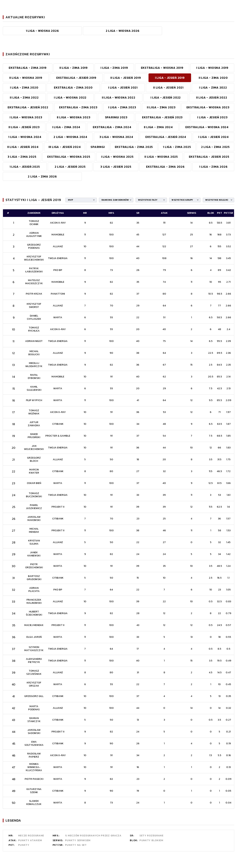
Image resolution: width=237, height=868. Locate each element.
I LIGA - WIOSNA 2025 (117, 157)
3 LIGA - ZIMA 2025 (22, 157)
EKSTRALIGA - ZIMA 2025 (134, 147)
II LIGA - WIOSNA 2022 (119, 97)
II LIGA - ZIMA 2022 (24, 97)
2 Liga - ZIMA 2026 (42, 176)
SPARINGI (98, 147)
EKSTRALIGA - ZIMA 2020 (73, 87)
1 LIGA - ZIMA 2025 (177, 147)
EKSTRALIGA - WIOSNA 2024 (207, 127)
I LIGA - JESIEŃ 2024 (213, 137)
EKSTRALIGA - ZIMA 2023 (78, 107)
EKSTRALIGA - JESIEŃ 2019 (76, 78)
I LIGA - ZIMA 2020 (24, 87)
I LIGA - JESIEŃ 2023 (212, 117)
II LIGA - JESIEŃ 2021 (168, 87)
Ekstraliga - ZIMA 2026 (165, 167)
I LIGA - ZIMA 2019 (114, 68)
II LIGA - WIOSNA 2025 (161, 157)
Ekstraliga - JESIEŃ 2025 (209, 157)
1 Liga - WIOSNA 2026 (42, 31)
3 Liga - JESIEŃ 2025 (116, 167)
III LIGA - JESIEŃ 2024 (65, 147)
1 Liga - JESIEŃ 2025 (25, 167)
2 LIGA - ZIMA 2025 (215, 147)
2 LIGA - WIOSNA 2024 (70, 137)
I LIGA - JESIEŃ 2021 (123, 87)
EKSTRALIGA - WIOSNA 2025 (69, 157)
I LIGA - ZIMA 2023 (122, 107)
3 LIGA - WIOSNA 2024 (116, 137)
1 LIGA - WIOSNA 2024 (25, 137)
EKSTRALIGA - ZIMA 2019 (28, 68)
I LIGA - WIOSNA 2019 (212, 68)
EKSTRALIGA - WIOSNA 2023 (208, 107)
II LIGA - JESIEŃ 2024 (23, 147)
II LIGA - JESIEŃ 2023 (24, 127)
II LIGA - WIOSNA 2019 (26, 78)
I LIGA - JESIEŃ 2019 (170, 78)
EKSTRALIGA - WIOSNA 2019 (162, 68)
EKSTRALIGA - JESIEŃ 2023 (162, 117)
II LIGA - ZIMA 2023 (161, 107)
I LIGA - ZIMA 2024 (66, 127)
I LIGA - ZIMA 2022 (213, 87)
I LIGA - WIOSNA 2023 (26, 117)
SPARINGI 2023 (116, 117)
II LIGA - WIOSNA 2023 (74, 117)
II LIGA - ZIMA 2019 (74, 68)
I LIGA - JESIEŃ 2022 (166, 97)
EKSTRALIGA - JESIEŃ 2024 (166, 137)
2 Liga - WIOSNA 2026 (123, 31)
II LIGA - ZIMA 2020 (213, 78)
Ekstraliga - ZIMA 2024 (112, 127)
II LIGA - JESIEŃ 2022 (212, 97)
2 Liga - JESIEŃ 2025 (70, 167)
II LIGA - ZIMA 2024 (158, 127)
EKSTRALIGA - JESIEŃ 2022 (28, 107)
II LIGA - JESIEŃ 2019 (126, 78)
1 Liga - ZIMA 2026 (213, 167)
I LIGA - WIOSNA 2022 (70, 97)
